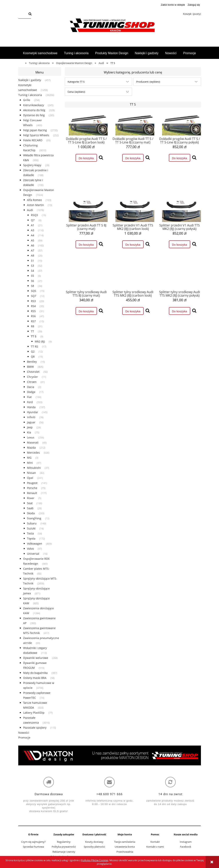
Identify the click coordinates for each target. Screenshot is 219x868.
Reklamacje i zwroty (64, 852)
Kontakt (155, 842)
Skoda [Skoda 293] (31, 513)
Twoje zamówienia (125, 842)
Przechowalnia (125, 852)
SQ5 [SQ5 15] (34, 291)
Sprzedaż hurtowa (33, 847)
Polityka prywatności (64, 847)
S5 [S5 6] (32, 276)
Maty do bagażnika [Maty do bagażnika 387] (35, 673)
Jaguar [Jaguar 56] (31, 422)
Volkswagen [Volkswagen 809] (35, 544)
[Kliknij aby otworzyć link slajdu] (110, 755)
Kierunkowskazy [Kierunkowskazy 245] (34, 105)
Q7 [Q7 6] (33, 220)
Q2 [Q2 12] (33, 351)
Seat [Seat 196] (30, 503)
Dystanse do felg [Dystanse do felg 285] (34, 115)
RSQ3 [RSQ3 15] (34, 215)
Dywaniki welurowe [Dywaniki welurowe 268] (36, 658)
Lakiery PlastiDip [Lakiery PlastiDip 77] (34, 713)
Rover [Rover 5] (31, 498)
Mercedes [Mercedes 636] (33, 453)
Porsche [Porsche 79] (32, 488)
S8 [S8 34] (32, 286)
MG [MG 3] (29, 458)
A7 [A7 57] (33, 250)
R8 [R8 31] (33, 326)
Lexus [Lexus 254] (31, 437)
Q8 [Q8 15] (33, 357)
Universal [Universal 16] (33, 554)
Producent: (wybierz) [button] (148, 82)
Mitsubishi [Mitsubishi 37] (34, 468)
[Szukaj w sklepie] (23, 14)
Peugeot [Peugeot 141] (32, 483)
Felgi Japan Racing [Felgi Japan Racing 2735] (35, 130)
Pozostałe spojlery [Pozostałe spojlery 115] (35, 728)
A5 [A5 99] (33, 240)
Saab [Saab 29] (30, 508)
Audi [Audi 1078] (30, 210)
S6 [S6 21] (32, 281)
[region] (110, 755)
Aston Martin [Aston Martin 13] (35, 205)
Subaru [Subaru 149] (32, 523)
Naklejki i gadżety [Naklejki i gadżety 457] (30, 80)
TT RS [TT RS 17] (34, 346)
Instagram (186, 842)
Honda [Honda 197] (31, 407)
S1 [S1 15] (32, 261)
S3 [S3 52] (32, 266)
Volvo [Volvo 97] (30, 549)
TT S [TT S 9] (34, 336)
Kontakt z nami (155, 847)
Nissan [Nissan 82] (31, 473)
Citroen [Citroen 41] (32, 382)
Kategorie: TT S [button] (76, 82)
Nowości (24, 733)
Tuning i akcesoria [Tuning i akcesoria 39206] (30, 95)
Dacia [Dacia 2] (31, 387)
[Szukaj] (30, 14)
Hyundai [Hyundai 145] (32, 412)
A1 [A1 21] (33, 225)
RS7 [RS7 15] (33, 321)
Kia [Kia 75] (29, 432)
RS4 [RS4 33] (33, 306)
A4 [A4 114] (33, 235)
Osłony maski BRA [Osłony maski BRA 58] (35, 678)
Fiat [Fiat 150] (29, 397)
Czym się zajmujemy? (33, 842)
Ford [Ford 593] (30, 402)
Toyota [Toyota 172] (31, 538)
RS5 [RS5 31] (33, 311)
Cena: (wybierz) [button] (76, 92)
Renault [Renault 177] (32, 493)
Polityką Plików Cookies (95, 860)
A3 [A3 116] (33, 230)
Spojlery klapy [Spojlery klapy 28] (32, 165)
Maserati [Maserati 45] (33, 442)
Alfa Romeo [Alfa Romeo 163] (34, 200)
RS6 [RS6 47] (33, 316)
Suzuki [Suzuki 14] (31, 528)
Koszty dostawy (94, 842)
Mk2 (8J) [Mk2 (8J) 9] (40, 341)
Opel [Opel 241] (30, 478)
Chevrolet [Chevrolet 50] (33, 372)
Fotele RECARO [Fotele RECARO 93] (33, 140)
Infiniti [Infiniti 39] (31, 417)
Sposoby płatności (94, 847)
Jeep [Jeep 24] (30, 427)
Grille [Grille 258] (27, 100)
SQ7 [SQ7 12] (34, 296)
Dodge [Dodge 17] (31, 392)
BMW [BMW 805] (30, 367)
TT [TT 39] (32, 331)
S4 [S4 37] (32, 271)
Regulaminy (64, 842)
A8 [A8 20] (33, 255)
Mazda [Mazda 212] (31, 448)
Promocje (24, 737)
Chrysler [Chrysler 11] (32, 377)
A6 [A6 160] (33, 245)
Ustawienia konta (125, 847)
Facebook (186, 847)
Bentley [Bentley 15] (32, 362)
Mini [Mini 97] (30, 463)
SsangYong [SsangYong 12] (34, 518)
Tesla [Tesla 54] (30, 533)
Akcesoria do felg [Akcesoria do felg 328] (34, 110)
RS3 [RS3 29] (33, 301)
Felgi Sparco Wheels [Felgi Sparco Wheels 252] (36, 135)
